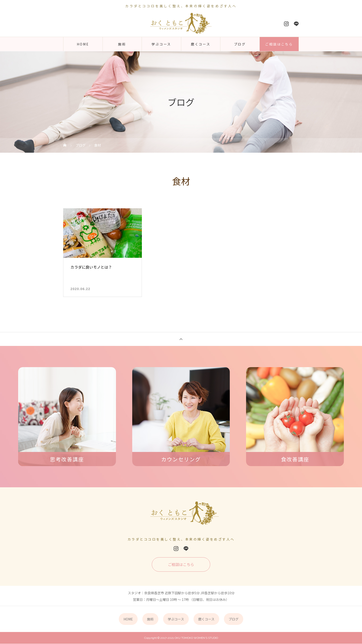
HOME (83, 44)
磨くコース (201, 44)
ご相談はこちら (279, 44)
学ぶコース (161, 44)
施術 (122, 44)
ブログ (240, 44)
